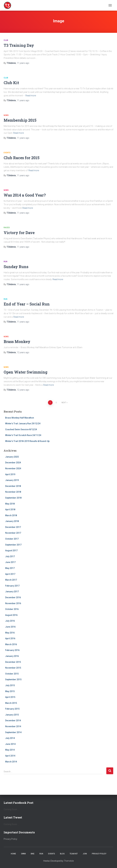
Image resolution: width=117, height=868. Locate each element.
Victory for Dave (19, 233)
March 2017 (11, 580)
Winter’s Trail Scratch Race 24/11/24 (23, 435)
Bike (33, 854)
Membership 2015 (20, 120)
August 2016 (11, 615)
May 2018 (10, 504)
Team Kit (74, 854)
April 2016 (10, 638)
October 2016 (12, 609)
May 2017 (10, 568)
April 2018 (10, 509)
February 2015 (12, 709)
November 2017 (13, 533)
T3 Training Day (19, 45)
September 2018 (13, 498)
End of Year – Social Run (27, 304)
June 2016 (10, 627)
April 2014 (10, 756)
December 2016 (13, 597)
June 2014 (10, 744)
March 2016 (11, 644)
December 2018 (13, 486)
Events (7, 153)
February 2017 (12, 586)
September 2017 (13, 545)
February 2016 (12, 650)
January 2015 (12, 715)
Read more (31, 96)
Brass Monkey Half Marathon (20, 418)
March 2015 (11, 703)
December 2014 (13, 720)
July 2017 (10, 556)
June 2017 (10, 562)
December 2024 (13, 463)
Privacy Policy (10, 839)
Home (13, 854)
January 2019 (12, 480)
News (6, 115)
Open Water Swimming (26, 372)
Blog (62, 854)
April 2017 (10, 574)
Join (85, 854)
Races (7, 228)
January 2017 (12, 592)
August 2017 (11, 551)
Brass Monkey (17, 342)
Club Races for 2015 (22, 158)
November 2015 (13, 668)
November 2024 (13, 468)
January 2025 (12, 457)
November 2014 (13, 726)
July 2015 (10, 685)
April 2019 (10, 474)
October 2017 (12, 539)
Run (5, 262)
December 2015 (13, 662)
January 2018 (12, 521)
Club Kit (11, 83)
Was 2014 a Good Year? (25, 195)
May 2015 (10, 691)
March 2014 (11, 762)
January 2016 (12, 656)
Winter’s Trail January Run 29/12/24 (23, 424)
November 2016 (13, 603)
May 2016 (10, 633)
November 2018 (13, 492)
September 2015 (13, 679)
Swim (23, 854)
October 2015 (12, 674)
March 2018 (11, 515)
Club (6, 40)
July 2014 (10, 738)
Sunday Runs (16, 267)
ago (23, 63)
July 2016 (10, 621)
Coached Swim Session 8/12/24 (21, 429)
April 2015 (10, 697)
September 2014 (13, 732)
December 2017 (13, 527)
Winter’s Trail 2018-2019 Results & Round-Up (27, 441)
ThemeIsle (69, 861)
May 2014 (10, 750)
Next (64, 403)
